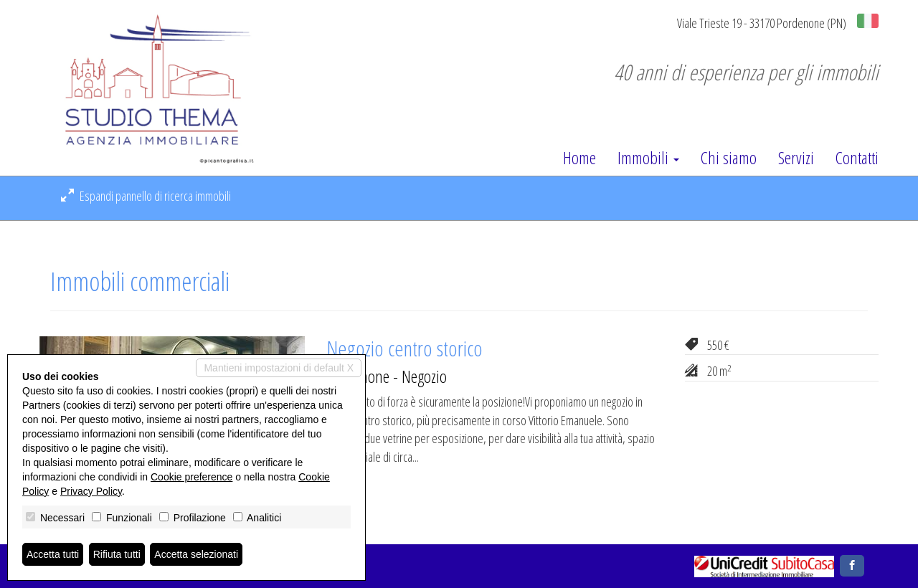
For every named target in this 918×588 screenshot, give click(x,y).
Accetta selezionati (196, 554)
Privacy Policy (91, 491)
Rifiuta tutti (117, 554)
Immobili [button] (648, 158)
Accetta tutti (53, 554)
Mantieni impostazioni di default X (279, 368)
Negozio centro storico (404, 348)
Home (579, 158)
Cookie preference (191, 477)
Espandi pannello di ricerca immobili (146, 196)
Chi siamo (729, 158)
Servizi (796, 158)
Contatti (857, 158)
